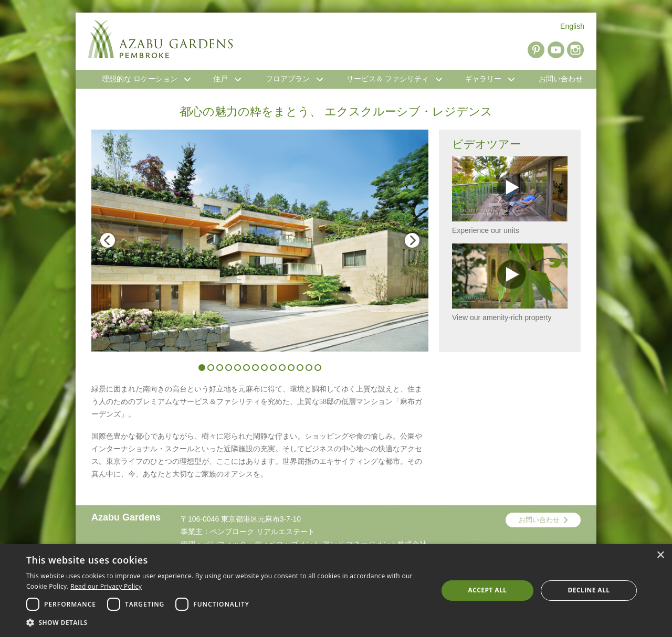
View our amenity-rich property (510, 283)
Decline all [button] (589, 590)
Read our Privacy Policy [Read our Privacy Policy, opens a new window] (106, 586)
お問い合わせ (539, 520)
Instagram (575, 50)
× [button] (660, 555)
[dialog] (336, 591)
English (572, 26)
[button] (226, 623)
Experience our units (510, 195)
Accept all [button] (488, 590)
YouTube (556, 50)
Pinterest (536, 50)
